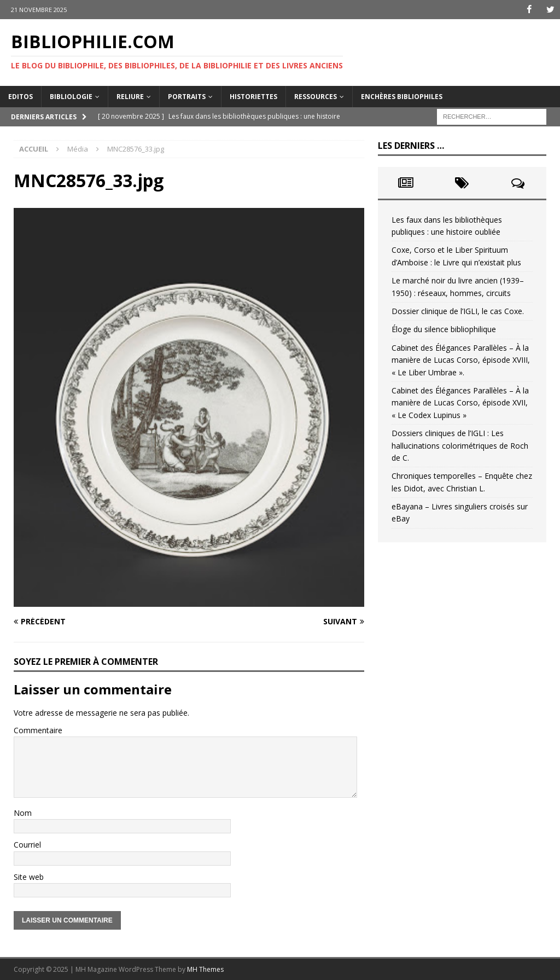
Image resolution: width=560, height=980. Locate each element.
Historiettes (253, 96)
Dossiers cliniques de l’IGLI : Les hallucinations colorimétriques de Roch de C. (460, 445)
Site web (29, 876)
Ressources (316, 96)
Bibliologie (71, 96)
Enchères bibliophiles (402, 96)
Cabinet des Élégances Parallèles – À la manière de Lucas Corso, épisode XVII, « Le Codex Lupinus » (460, 403)
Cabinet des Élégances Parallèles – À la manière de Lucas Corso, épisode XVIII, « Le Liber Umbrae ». (461, 360)
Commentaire (38, 730)
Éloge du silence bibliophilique (444, 329)
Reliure (130, 96)
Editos (21, 96)
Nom (23, 812)
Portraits (187, 96)
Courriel (27, 845)
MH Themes (205, 969)
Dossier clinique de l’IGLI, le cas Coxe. (458, 311)
